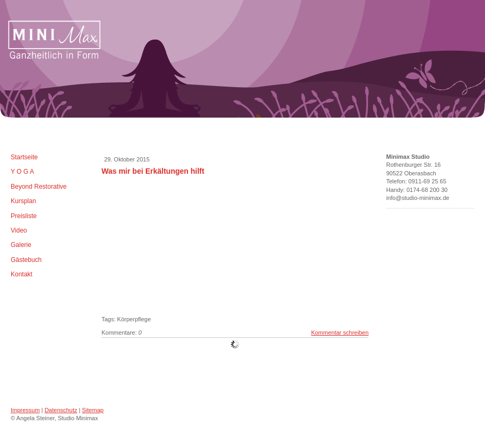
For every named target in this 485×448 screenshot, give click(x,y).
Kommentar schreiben (340, 333)
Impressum (25, 410)
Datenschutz (61, 410)
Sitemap (93, 410)
